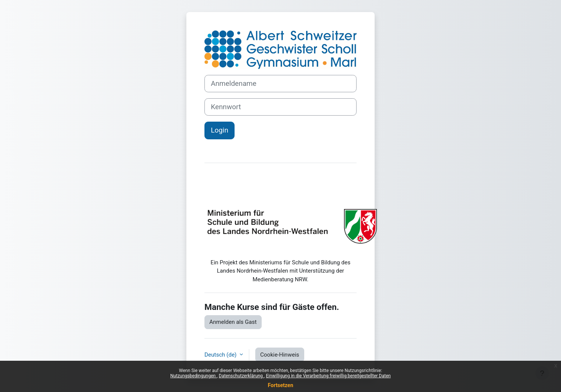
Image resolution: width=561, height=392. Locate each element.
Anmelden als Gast (233, 322)
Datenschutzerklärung (241, 376)
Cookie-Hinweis (280, 355)
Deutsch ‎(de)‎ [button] (221, 355)
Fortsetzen (280, 385)
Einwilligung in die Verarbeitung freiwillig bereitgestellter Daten (328, 376)
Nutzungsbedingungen (193, 376)
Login (220, 130)
